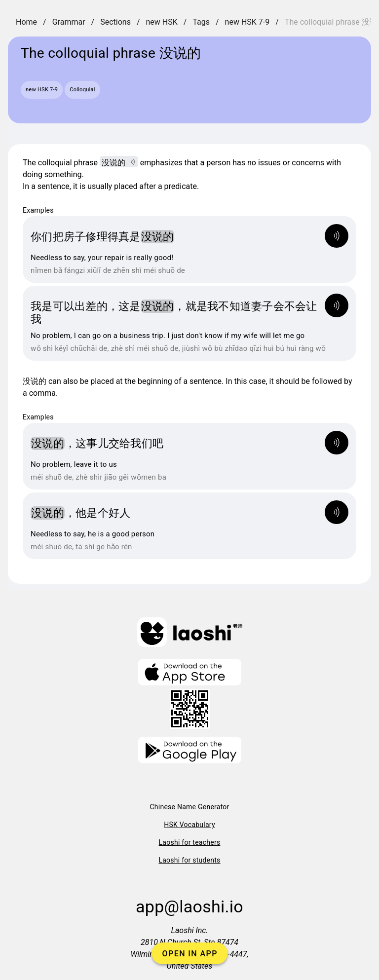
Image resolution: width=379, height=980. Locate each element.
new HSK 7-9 (247, 22)
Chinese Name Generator (189, 807)
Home (26, 22)
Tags (201, 22)
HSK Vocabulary (189, 825)
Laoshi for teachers (190, 842)
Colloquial (82, 90)
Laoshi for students (189, 860)
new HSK (162, 22)
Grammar (69, 22)
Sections (115, 22)
